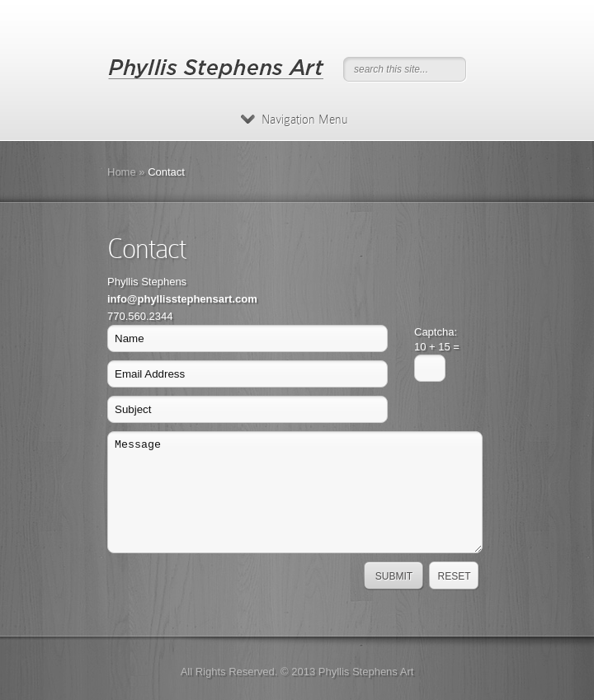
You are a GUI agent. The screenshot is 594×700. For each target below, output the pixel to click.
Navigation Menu (294, 120)
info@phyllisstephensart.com (182, 299)
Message (295, 492)
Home (122, 172)
